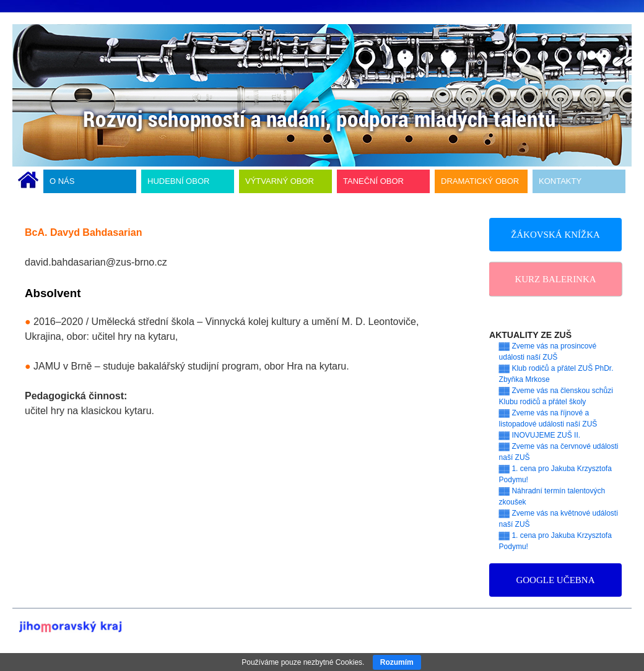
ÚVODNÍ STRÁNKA (28, 181)
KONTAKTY (560, 181)
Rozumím (397, 662)
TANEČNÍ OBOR (373, 181)
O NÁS (62, 181)
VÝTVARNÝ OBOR (280, 181)
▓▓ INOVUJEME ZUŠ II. (540, 435)
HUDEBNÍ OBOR (178, 181)
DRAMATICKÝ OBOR (480, 181)
